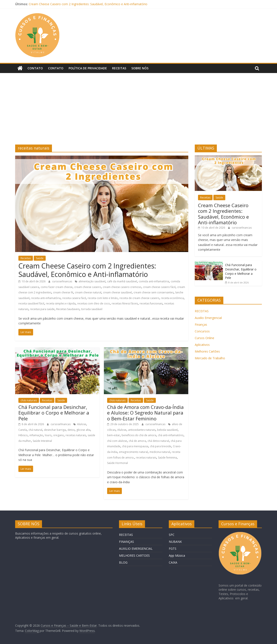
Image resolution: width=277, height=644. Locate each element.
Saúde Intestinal (42, 441)
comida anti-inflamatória (154, 281)
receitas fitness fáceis (125, 303)
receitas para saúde (42, 309)
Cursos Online (205, 338)
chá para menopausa (135, 446)
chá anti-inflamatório (171, 435)
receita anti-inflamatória (46, 298)
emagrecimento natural (133, 452)
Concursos (202, 331)
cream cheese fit (63, 292)
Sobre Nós (140, 68)
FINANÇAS (126, 541)
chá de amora (137, 441)
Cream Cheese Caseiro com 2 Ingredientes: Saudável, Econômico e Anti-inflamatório (88, 4)
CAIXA (173, 562)
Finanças (201, 324)
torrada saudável (92, 309)
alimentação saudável (92, 281)
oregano (59, 435)
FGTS (173, 548)
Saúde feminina (167, 457)
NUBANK (175, 541)
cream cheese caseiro (88, 287)
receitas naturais (76, 435)
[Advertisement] (138, 112)
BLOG (123, 562)
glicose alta (83, 430)
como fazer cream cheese (57, 287)
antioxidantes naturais (142, 430)
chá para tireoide (161, 446)
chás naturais (29, 400)
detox (71, 430)
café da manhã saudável (122, 281)
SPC (172, 534)
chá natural (35, 430)
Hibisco (23, 435)
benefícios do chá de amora (139, 435)
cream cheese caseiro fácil (159, 287)
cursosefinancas (62, 281)
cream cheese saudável (117, 292)
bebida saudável (167, 430)
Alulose (82, 424)
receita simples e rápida (61, 303)
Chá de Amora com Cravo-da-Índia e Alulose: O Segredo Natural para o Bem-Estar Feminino (145, 413)
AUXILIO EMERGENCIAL (136, 548)
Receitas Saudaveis (68, 309)
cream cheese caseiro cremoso (122, 287)
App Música (177, 555)
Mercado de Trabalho (210, 358)
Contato (35, 68)
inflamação (36, 435)
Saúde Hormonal (118, 463)
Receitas (119, 68)
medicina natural (160, 452)
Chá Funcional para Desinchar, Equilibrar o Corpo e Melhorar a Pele (54, 413)
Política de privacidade (88, 68)
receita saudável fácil (31, 303)
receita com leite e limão (103, 298)
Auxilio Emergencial (208, 318)
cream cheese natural (88, 292)
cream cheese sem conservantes (154, 292)
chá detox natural (158, 441)
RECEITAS (202, 311)
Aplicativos (202, 344)
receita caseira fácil (74, 298)
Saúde (40, 258)
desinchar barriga (55, 430)
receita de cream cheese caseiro (139, 298)
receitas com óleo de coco (94, 303)
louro (48, 435)
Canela (23, 430)
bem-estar (114, 435)
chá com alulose (117, 441)
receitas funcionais (151, 303)
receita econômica (172, 298)
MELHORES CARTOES (134, 555)
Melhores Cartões (207, 351)
